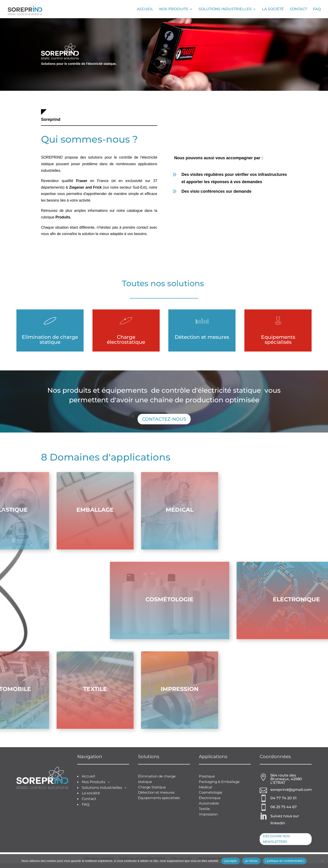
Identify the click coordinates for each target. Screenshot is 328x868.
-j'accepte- (231, 861)
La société (273, 9)
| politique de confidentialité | (285, 861)
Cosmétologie (211, 792)
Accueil (145, 9)
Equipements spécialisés (278, 340)
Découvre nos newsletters (276, 839)
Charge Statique (152, 787)
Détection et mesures (202, 337)
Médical (205, 787)
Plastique (207, 776)
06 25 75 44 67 (284, 807)
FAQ (317, 9)
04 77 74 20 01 (283, 798)
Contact (298, 9)
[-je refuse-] (322, 861)
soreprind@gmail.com (291, 790)
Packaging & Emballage (219, 782)
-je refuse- (251, 861)
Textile (204, 809)
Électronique (210, 798)
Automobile (209, 803)
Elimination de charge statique (50, 340)
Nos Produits (174, 9)
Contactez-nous (164, 419)
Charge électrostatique (126, 340)
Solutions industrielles (225, 9)
